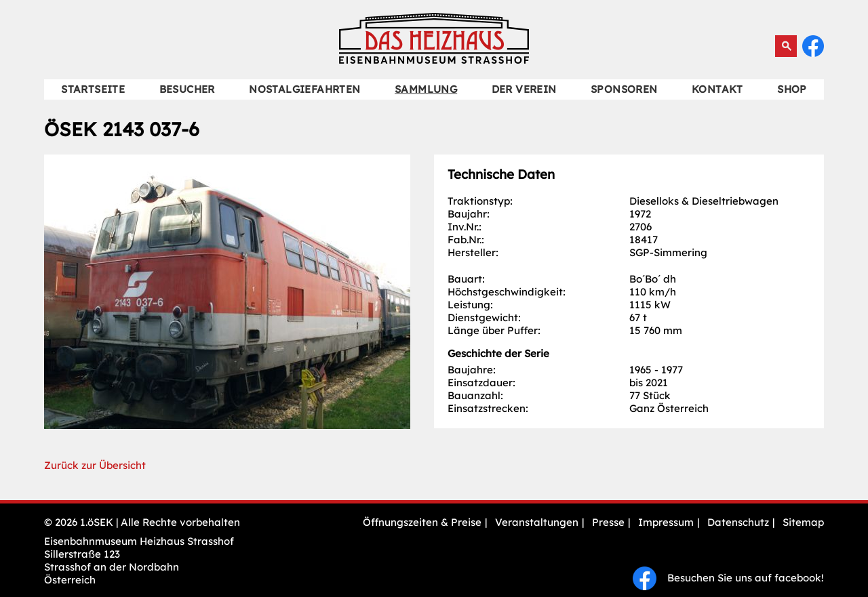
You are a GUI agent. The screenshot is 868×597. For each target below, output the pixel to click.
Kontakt (717, 89)
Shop (792, 89)
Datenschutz (738, 522)
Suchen (786, 46)
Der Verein (524, 89)
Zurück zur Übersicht (95, 465)
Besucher (187, 89)
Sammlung (426, 89)
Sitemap (803, 522)
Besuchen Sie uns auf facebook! (728, 578)
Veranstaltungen (537, 522)
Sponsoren (624, 89)
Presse (608, 522)
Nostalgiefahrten (304, 89)
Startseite (93, 89)
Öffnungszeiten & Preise (422, 522)
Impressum (666, 522)
